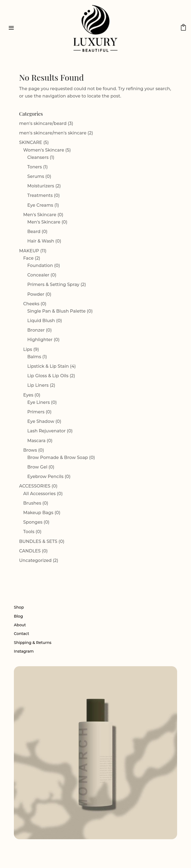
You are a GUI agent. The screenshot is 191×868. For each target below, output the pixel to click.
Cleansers (38, 157)
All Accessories (39, 494)
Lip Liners (38, 385)
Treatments (40, 195)
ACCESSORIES (35, 486)
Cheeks (31, 304)
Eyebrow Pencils (45, 477)
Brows (30, 450)
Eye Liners (38, 402)
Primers (36, 412)
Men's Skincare (40, 215)
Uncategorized (35, 560)
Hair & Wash (41, 241)
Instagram (24, 651)
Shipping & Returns (33, 643)
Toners (35, 167)
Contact (21, 634)
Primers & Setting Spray (53, 284)
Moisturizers (41, 186)
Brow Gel (37, 467)
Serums (36, 176)
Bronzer (36, 330)
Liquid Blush (41, 321)
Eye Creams (40, 205)
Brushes (32, 503)
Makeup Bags (38, 513)
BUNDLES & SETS (38, 541)
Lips (28, 349)
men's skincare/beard (43, 123)
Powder (36, 294)
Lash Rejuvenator (46, 431)
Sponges (33, 522)
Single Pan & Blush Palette (56, 311)
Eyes (28, 395)
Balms (34, 357)
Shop (19, 607)
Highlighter (40, 340)
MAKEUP (29, 251)
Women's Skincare (44, 150)
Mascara (36, 441)
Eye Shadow (41, 421)
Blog (18, 616)
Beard (34, 232)
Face (28, 258)
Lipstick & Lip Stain (48, 366)
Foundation (40, 265)
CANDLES (30, 551)
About (20, 625)
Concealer (38, 275)
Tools (29, 532)
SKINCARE (31, 142)
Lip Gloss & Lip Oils (48, 376)
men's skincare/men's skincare (53, 133)
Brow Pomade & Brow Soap (58, 457)
